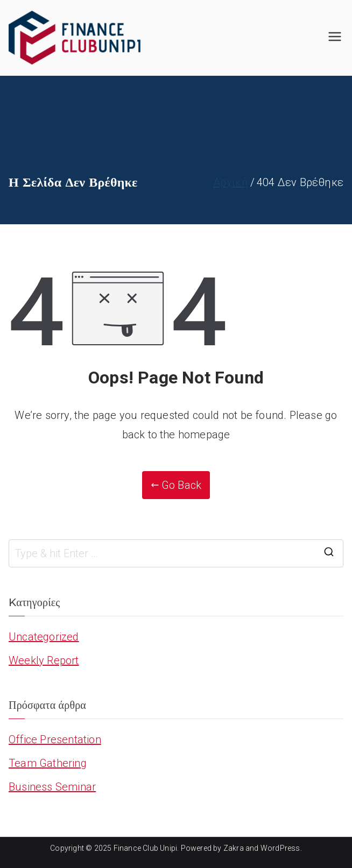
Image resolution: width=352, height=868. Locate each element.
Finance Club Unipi (146, 848)
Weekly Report (44, 660)
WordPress (280, 848)
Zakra (234, 848)
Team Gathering (48, 763)
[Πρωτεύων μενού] (335, 38)
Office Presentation (55, 739)
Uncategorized (44, 637)
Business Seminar (52, 787)
